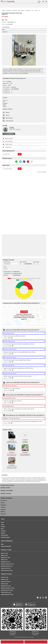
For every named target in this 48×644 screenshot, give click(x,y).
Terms (5, 267)
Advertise (3, 531)
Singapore (3, 509)
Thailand (3, 507)
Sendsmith (44, 172)
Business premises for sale (8, 588)
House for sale (5, 577)
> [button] (43, 50)
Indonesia (3, 514)
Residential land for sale (7, 590)
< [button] (5, 50)
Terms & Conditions (31, 637)
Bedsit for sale (5, 579)
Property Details (6, 27)
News (2, 529)
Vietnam (3, 503)
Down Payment (23, 262)
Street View (5, 32)
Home (3, 522)
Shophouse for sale (6, 586)
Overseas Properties (6, 546)
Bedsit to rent (4, 555)
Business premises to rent (7, 564)
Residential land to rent (7, 566)
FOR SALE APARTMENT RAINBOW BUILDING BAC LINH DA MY (25, 443)
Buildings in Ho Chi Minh (7, 491)
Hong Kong (4, 500)
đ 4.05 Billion (12, 465)
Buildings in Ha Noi (5, 488)
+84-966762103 (10, 134)
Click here (24, 312)
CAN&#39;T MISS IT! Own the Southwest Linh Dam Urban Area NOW (12, 443)
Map (4, 29)
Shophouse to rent (6, 562)
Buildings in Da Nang (6, 493)
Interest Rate (36, 262)
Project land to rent (6, 568)
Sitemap (3, 533)
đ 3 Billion (12, 440)
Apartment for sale (6, 582)
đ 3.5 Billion (25, 440)
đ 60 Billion (12, 453)
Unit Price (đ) (7, 262)
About (3, 524)
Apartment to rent (5, 557)
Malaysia (3, 512)
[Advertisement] (24, 184)
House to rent (4, 553)
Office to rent (4, 560)
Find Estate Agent (5, 537)
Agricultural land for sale (7, 594)
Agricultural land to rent (7, 570)
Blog (2, 544)
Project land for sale (6, 592)
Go (20, 154)
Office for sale (5, 584)
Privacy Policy (4, 535)
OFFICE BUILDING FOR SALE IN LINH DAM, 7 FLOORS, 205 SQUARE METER (25, 456)
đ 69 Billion (25, 453)
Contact (3, 527)
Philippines (4, 505)
